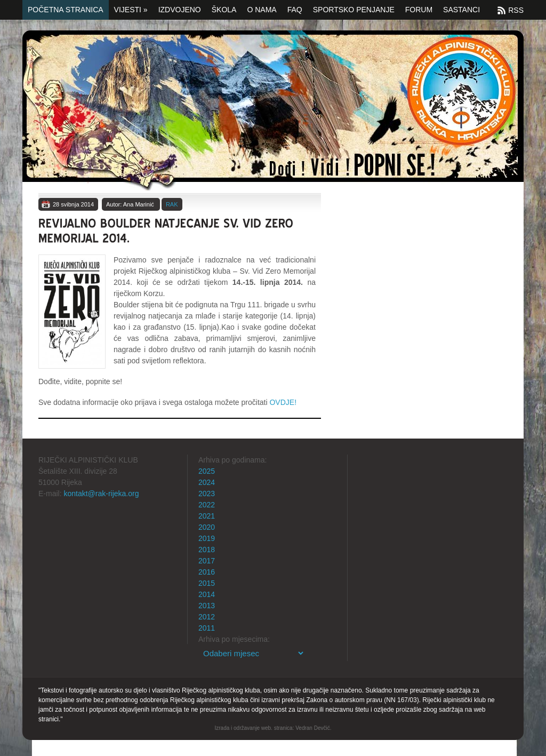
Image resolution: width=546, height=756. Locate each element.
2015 (207, 583)
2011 (207, 628)
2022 (207, 505)
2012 (207, 617)
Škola (224, 10)
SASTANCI (461, 10)
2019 (207, 538)
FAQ (295, 10)
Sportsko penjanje (354, 10)
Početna (273, 110)
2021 (207, 516)
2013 (207, 606)
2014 (207, 594)
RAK (172, 204)
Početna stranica (66, 10)
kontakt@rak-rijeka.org (101, 494)
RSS (516, 10)
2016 (207, 572)
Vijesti (131, 10)
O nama (262, 10)
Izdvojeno (180, 10)
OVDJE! (283, 402)
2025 (207, 471)
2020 (207, 527)
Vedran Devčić (312, 728)
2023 (207, 494)
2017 (207, 561)
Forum (419, 10)
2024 (207, 482)
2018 (207, 550)
